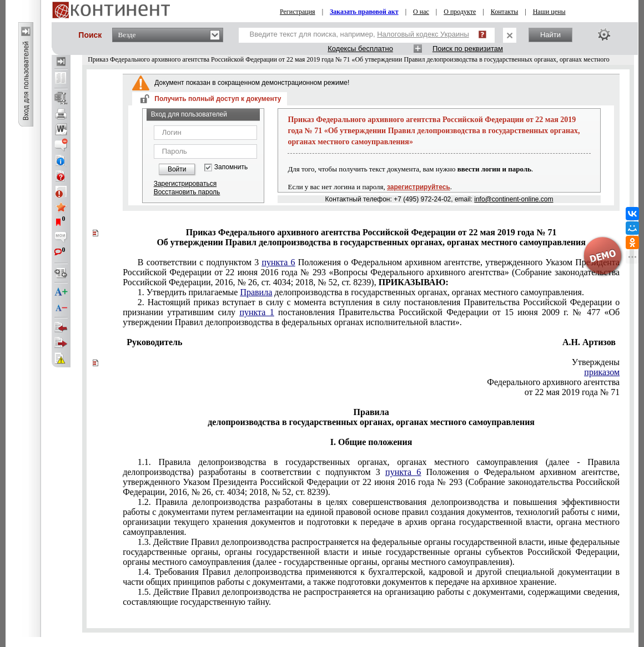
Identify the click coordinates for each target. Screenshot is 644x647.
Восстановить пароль (187, 192)
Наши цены (549, 12)
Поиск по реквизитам (468, 49)
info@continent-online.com (514, 199)
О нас (421, 12)
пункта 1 (256, 312)
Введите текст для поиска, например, (359, 34)
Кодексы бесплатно (360, 49)
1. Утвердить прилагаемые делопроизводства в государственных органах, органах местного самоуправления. (361, 292)
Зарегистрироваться (185, 184)
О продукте (460, 12)
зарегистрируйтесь (419, 187)
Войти (177, 169)
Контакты (505, 12)
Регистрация (298, 12)
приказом (602, 372)
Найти (550, 35)
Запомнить (231, 167)
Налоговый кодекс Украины (423, 34)
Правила (256, 292)
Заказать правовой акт (364, 12)
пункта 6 (278, 262)
